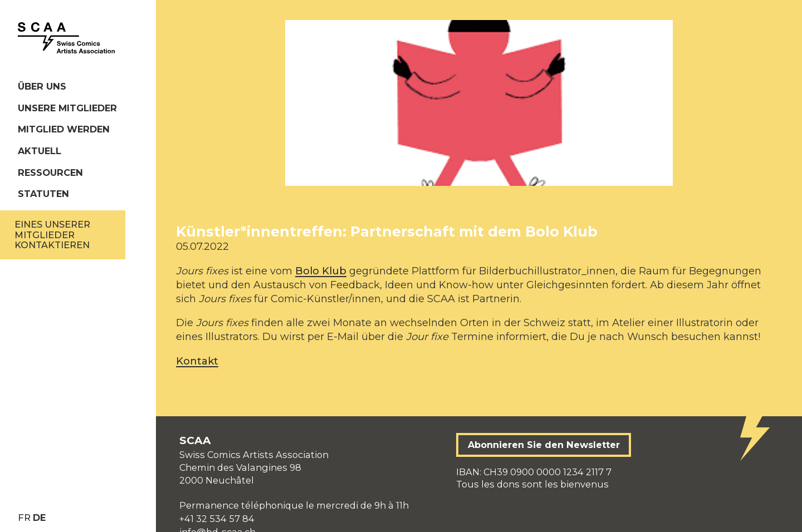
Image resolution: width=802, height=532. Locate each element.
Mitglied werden (64, 129)
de (39, 518)
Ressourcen (50, 173)
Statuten (43, 194)
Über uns (42, 86)
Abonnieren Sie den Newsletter (544, 445)
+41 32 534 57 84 (217, 519)
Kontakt (197, 361)
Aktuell (40, 151)
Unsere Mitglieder (67, 108)
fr (24, 518)
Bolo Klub (321, 271)
